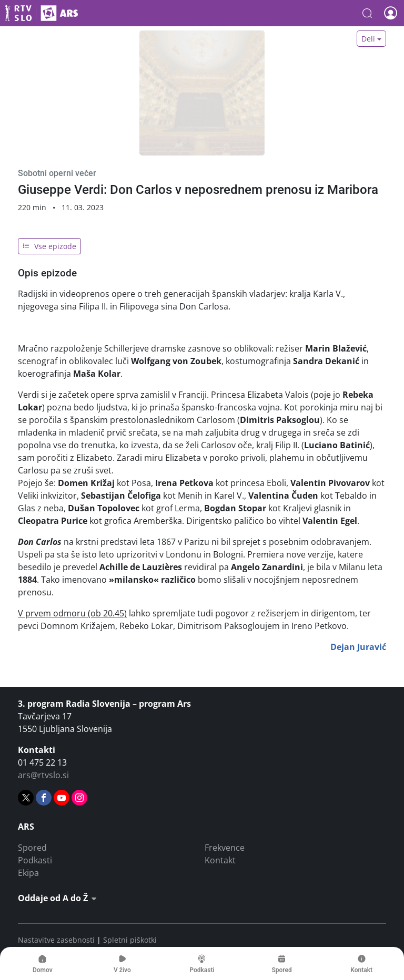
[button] (367, 13)
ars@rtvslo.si (43, 775)
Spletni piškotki (130, 940)
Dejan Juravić (358, 647)
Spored (32, 848)
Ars (42, 13)
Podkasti (35, 860)
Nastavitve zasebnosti (56, 940)
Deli (368, 39)
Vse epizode (49, 246)
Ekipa (28, 873)
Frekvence (225, 848)
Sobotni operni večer (57, 173)
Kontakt (220, 860)
